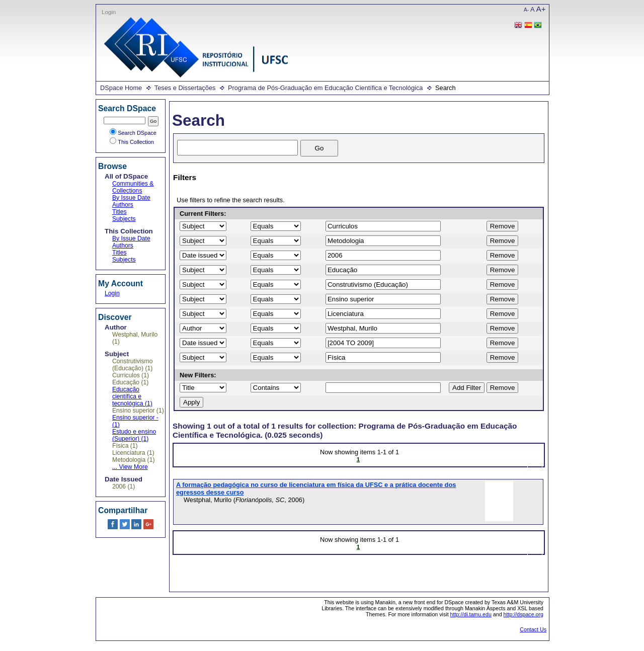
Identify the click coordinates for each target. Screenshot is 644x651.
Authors (123, 205)
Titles (119, 212)
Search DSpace (133, 133)
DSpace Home (121, 88)
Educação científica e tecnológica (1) (132, 396)
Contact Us (533, 629)
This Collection (132, 142)
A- (526, 10)
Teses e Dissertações (185, 88)
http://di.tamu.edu (471, 614)
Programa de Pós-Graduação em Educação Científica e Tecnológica (325, 88)
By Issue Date (131, 198)
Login (109, 12)
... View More (130, 467)
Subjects (124, 219)
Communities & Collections (133, 187)
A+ (541, 9)
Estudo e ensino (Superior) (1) (134, 435)
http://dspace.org (524, 614)
